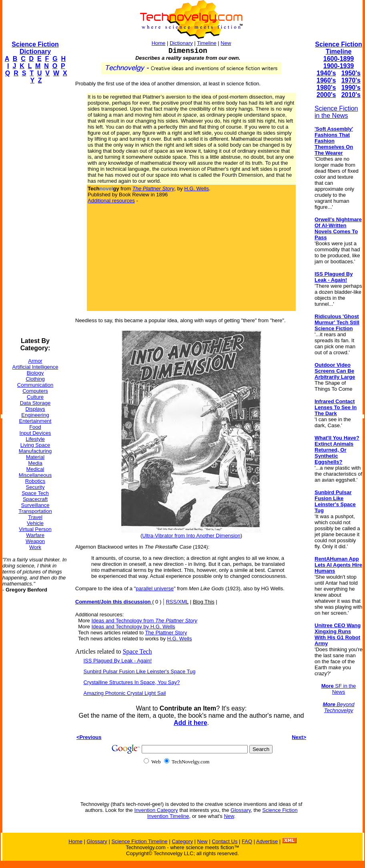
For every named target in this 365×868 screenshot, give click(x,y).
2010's (351, 95)
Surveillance (35, 505)
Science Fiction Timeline (338, 48)
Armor (35, 361)
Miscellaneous (35, 475)
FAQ (247, 841)
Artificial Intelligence (35, 367)
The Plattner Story (166, 633)
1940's (326, 73)
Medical (35, 469)
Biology (35, 373)
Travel (35, 517)
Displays (35, 409)
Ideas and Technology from (144, 621)
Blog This (204, 602)
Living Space (35, 445)
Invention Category (156, 810)
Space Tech (35, 493)
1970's (351, 80)
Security (35, 487)
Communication (35, 385)
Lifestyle (35, 439)
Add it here (191, 723)
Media (35, 463)
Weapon (35, 541)
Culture (35, 397)
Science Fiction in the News (336, 112)
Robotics (35, 481)
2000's (326, 95)
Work (35, 547)
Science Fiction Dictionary (35, 48)
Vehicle (35, 523)
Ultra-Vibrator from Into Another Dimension (191, 536)
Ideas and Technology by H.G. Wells (133, 627)
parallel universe (155, 588)
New (226, 43)
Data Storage (35, 403)
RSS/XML (177, 602)
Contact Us (225, 841)
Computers (35, 391)
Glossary (241, 810)
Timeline (207, 43)
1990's (351, 88)
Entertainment (35, 421)
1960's (326, 80)
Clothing (35, 379)
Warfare (35, 535)
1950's (351, 73)
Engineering (35, 415)
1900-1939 (339, 66)
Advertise (267, 841)
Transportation (35, 511)
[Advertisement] (34, 211)
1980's (326, 88)
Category (182, 841)
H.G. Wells (197, 189)
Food (35, 427)
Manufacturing (35, 451)
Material (35, 457)
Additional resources (111, 201)
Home (159, 43)
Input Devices (35, 433)
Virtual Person (35, 529)
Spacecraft (35, 499)
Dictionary (181, 43)
